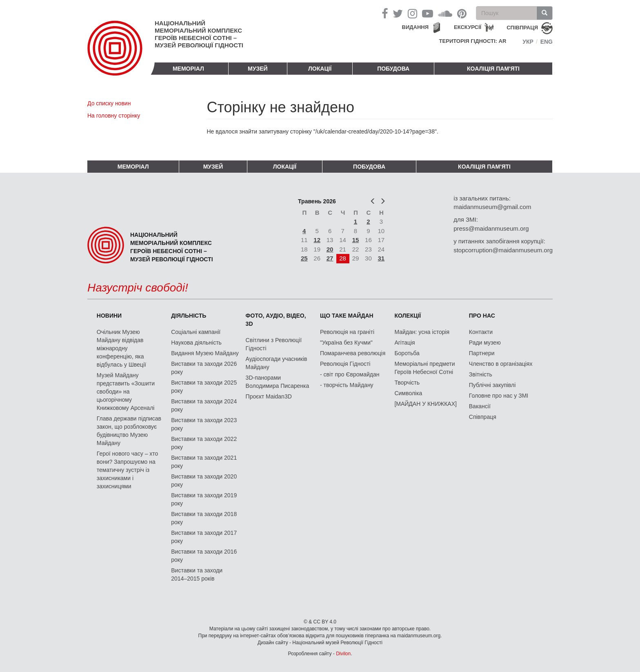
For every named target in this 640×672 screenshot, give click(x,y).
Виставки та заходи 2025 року (204, 387)
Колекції (408, 316)
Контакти (481, 332)
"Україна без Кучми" (346, 343)
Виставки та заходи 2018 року (204, 518)
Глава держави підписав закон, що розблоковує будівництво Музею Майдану (129, 431)
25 (304, 258)
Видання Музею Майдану (205, 353)
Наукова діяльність (196, 343)
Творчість (407, 383)
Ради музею (485, 343)
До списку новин (109, 103)
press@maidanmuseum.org (491, 228)
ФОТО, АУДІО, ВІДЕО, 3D (276, 320)
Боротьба (407, 353)
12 (317, 240)
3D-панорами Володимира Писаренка (278, 382)
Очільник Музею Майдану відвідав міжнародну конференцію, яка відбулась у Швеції (121, 348)
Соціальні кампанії (196, 332)
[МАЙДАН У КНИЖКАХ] (426, 404)
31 (381, 258)
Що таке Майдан (347, 316)
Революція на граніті (347, 332)
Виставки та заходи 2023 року (204, 424)
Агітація (404, 343)
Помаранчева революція (353, 353)
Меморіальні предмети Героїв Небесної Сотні (424, 368)
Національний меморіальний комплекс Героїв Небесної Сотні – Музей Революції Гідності (199, 34)
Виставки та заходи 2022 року (204, 443)
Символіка (408, 393)
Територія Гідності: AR (473, 41)
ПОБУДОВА (393, 69)
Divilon (343, 654)
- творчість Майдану (347, 385)
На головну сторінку (114, 116)
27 (330, 258)
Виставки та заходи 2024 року (204, 405)
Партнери (482, 353)
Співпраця (483, 417)
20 (330, 249)
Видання (416, 27)
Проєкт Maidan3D (269, 396)
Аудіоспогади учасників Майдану (277, 363)
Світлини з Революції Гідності (274, 344)
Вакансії (480, 406)
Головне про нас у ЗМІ (499, 396)
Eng (547, 42)
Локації (320, 69)
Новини (109, 316)
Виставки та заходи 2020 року (204, 481)
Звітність (481, 374)
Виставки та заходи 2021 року (204, 462)
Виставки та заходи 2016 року (204, 556)
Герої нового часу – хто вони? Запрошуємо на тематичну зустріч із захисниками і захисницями (127, 470)
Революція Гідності (345, 364)
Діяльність (189, 316)
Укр (528, 42)
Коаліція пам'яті (493, 69)
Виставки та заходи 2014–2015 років (197, 574)
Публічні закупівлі (492, 385)
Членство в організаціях (501, 364)
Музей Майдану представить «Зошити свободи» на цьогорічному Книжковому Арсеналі (126, 392)
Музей (258, 69)
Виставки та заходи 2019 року (204, 499)
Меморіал (188, 69)
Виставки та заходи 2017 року (204, 537)
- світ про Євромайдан (350, 374)
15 (356, 240)
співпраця (522, 28)
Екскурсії (468, 27)
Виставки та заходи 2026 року (204, 368)
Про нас (482, 316)
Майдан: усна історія (422, 332)
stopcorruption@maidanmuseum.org (503, 250)
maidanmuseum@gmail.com (492, 207)
